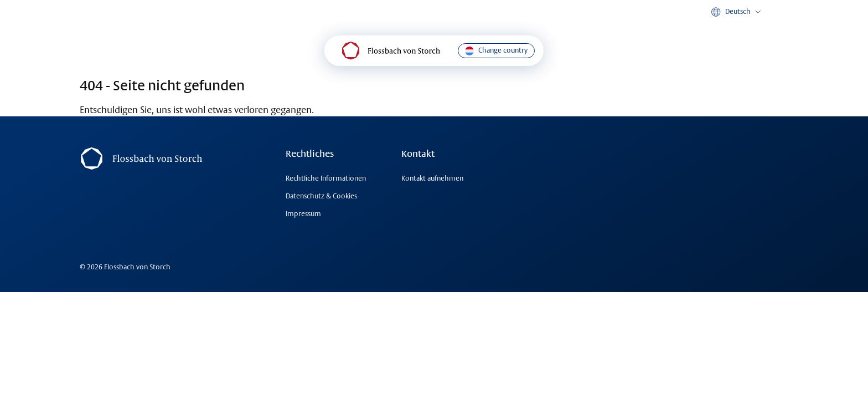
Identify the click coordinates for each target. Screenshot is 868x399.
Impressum (303, 214)
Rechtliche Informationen (326, 178)
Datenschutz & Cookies (321, 196)
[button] (737, 12)
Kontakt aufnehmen (432, 178)
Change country (496, 50)
